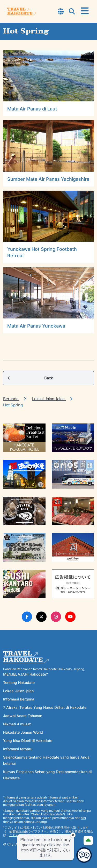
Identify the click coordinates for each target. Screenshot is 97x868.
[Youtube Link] (70, 617)
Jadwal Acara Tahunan (23, 716)
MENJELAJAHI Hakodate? (25, 674)
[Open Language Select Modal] (61, 12)
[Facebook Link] (27, 617)
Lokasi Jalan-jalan (49, 399)
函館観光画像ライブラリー (28, 831)
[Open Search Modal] (72, 12)
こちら (14, 835)
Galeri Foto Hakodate (47, 814)
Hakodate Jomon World (23, 732)
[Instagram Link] (56, 617)
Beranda (11, 399)
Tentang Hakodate (19, 682)
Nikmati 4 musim (17, 724)
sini (83, 818)
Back (30, 378)
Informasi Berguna (19, 699)
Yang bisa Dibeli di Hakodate (28, 741)
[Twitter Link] (41, 617)
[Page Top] (88, 841)
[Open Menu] (85, 11)
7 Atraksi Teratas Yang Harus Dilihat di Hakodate (45, 707)
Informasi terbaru (18, 749)
